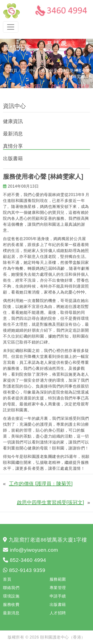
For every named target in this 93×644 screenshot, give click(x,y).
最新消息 (13, 134)
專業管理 (58, 588)
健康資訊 (13, 121)
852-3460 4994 (28, 560)
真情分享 (13, 146)
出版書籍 (13, 158)
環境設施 (11, 596)
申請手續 (58, 596)
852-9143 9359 (27, 570)
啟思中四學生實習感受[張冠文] (50, 502)
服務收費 (11, 605)
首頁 (14, 70)
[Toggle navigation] (11, 27)
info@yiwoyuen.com (34, 550)
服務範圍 (58, 579)
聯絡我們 (11, 588)
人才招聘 (58, 613)
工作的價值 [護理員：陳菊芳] (41, 484)
